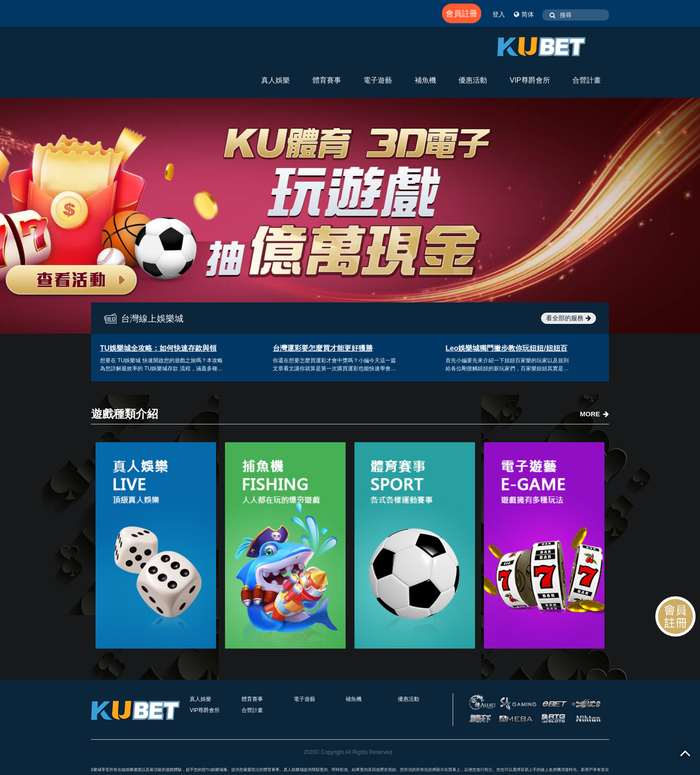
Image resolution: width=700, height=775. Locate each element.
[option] (350, 216)
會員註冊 (462, 14)
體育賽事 (327, 80)
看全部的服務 (569, 318)
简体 (524, 14)
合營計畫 (587, 80)
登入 (499, 14)
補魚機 (425, 80)
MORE (594, 414)
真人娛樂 (275, 80)
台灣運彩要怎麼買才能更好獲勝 (323, 348)
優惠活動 (473, 80)
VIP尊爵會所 (530, 80)
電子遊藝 (378, 80)
